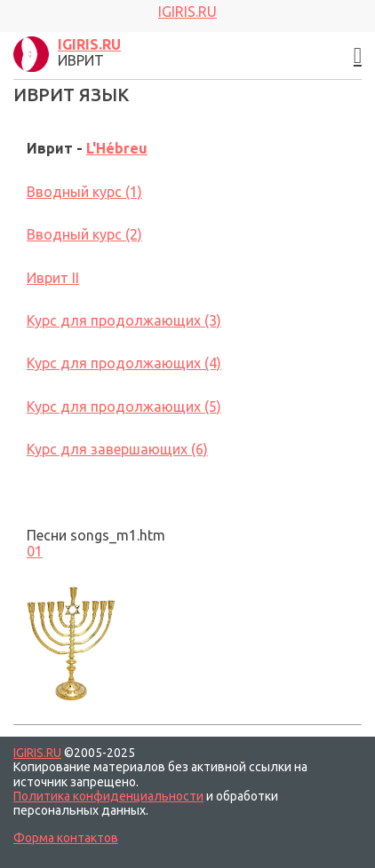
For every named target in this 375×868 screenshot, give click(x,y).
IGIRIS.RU (37, 753)
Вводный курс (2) (84, 234)
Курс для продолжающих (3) (124, 320)
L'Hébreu (117, 148)
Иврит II (53, 278)
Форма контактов (66, 838)
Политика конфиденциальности (108, 796)
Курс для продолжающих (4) (124, 363)
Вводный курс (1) (84, 192)
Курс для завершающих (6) (117, 449)
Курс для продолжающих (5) (124, 406)
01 (35, 551)
